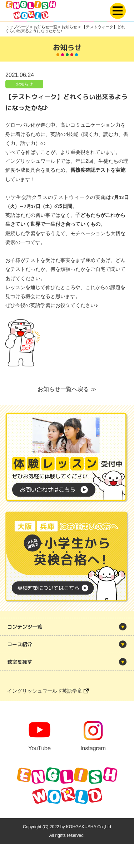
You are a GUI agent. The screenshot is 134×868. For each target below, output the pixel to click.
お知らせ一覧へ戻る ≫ (67, 389)
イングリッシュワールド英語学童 (48, 691)
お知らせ (24, 84)
